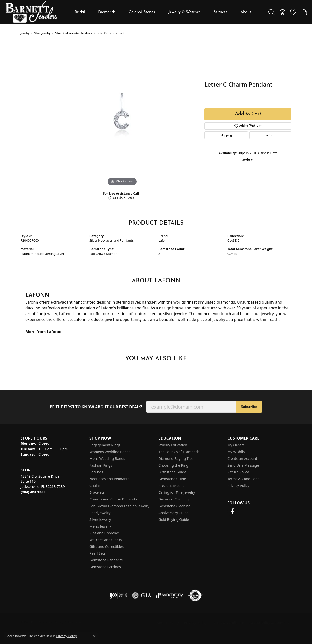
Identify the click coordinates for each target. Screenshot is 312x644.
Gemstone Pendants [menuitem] (106, 560)
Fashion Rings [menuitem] (101, 465)
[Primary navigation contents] (163, 12)
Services (220, 12)
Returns (270, 135)
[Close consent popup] (94, 636)
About (246, 12)
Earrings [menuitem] (96, 472)
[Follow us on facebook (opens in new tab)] (232, 512)
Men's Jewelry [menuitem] (101, 526)
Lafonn (163, 240)
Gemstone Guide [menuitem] (172, 479)
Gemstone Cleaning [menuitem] (175, 506)
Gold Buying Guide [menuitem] (174, 519)
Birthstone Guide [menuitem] (172, 472)
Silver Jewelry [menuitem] (100, 519)
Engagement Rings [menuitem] (105, 445)
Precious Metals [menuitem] (171, 486)
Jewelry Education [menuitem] (173, 445)
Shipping (226, 135)
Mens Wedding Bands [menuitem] (107, 459)
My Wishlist (237, 452)
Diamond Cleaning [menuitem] (174, 499)
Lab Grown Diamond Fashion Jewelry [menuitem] (119, 506)
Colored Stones (142, 12)
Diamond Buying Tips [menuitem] (176, 459)
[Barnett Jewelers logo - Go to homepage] (31, 12)
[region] (122, 115)
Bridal (80, 12)
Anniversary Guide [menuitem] (173, 513)
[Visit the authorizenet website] (195, 595)
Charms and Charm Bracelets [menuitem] (113, 499)
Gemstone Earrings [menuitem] (105, 567)
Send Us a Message (243, 465)
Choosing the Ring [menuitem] (173, 465)
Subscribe (249, 407)
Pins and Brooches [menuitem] (105, 533)
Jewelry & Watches (184, 12)
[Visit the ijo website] (118, 595)
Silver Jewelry (42, 33)
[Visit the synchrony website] (170, 595)
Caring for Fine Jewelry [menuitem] (177, 492)
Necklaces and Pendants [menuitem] (109, 479)
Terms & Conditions (243, 479)
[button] (271, 12)
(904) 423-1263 (121, 198)
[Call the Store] (33, 492)
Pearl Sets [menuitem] (97, 553)
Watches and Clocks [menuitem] (106, 540)
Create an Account (242, 459)
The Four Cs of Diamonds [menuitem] (179, 452)
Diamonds (107, 12)
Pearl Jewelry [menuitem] (100, 513)
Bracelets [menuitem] (97, 492)
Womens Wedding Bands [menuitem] (110, 452)
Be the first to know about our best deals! (96, 407)
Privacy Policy (238, 486)
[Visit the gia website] (142, 595)
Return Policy (238, 472)
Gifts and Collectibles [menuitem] (107, 546)
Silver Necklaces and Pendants (74, 33)
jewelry (25, 33)
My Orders (236, 445)
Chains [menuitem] (95, 486)
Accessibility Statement (269, 623)
